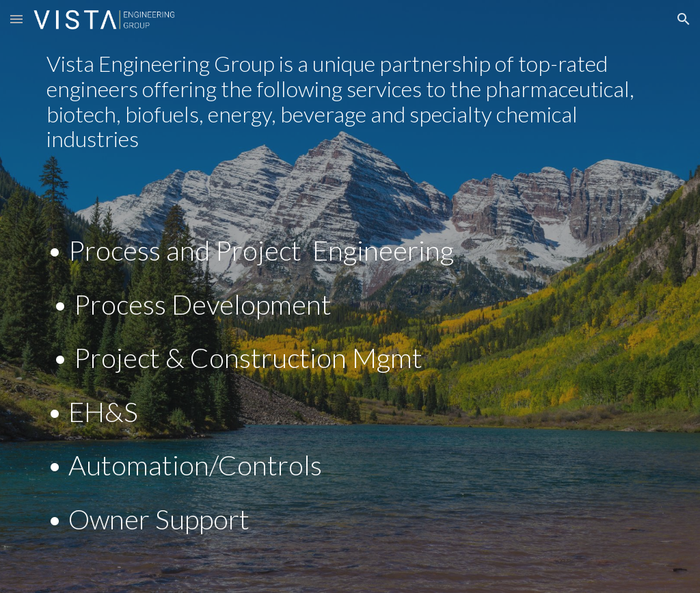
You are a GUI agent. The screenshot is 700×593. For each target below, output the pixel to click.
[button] (16, 19)
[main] (350, 101)
